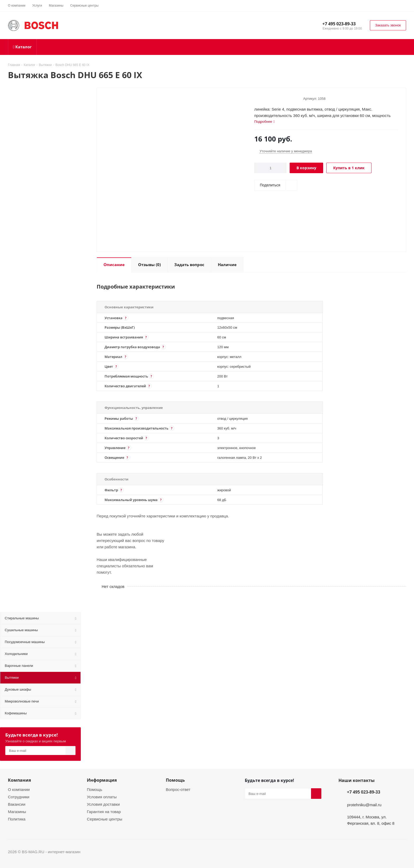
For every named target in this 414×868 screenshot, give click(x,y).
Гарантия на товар (104, 812)
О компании (19, 789)
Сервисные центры (105, 819)
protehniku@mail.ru (364, 805)
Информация (102, 780)
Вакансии (17, 804)
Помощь (95, 789)
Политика (17, 819)
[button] (126, 318)
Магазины (17, 812)
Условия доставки (103, 804)
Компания (19, 780)
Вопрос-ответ (178, 789)
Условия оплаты (102, 797)
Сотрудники (19, 797)
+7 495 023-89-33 (339, 24)
